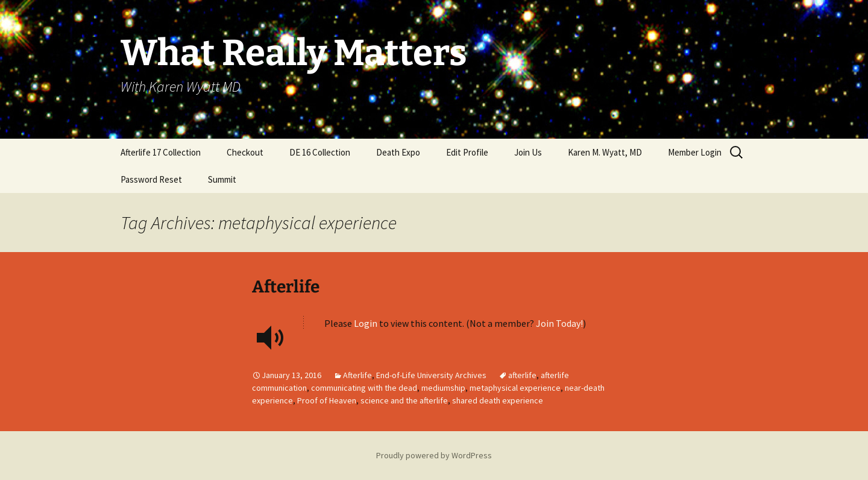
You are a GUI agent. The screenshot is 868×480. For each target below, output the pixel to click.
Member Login (695, 152)
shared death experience (498, 400)
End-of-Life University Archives (431, 375)
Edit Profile (467, 152)
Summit (222, 179)
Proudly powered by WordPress (434, 455)
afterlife (522, 375)
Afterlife (286, 287)
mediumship (443, 388)
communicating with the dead (364, 388)
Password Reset (151, 179)
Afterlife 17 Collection (161, 152)
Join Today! (559, 323)
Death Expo (398, 152)
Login (366, 323)
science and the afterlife (404, 400)
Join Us (528, 152)
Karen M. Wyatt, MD (605, 152)
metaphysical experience (515, 388)
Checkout (245, 152)
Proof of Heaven (327, 400)
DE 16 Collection (320, 152)
